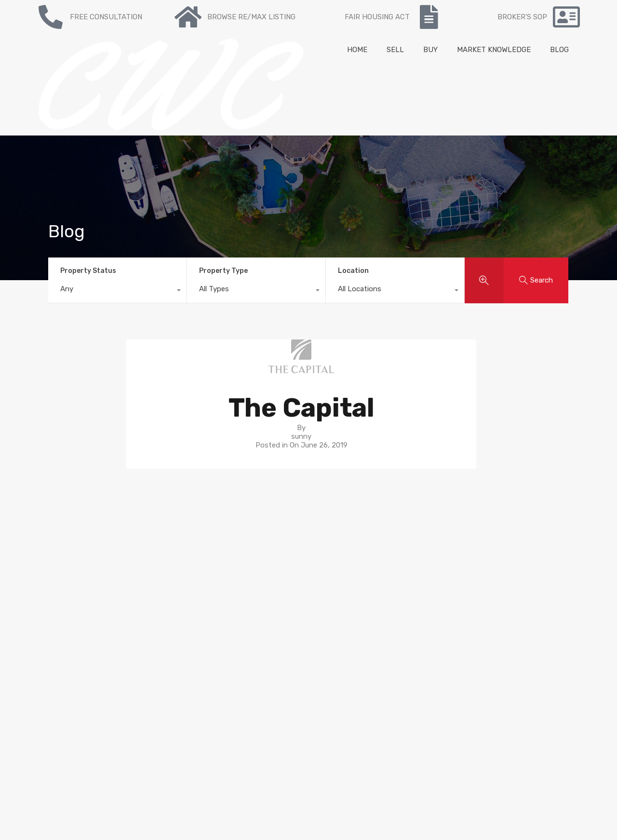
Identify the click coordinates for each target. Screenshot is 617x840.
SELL (395, 50)
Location (353, 271)
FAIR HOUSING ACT (377, 17)
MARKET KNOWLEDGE (494, 50)
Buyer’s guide (335, 538)
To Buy (171, 547)
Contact (173, 573)
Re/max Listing (184, 564)
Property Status (88, 271)
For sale (172, 538)
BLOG (559, 50)
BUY (430, 50)
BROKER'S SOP (522, 17)
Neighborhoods (339, 555)
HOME (357, 50)
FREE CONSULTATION (106, 17)
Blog (167, 582)
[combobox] (117, 291)
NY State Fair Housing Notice (55, 744)
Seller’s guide (334, 547)
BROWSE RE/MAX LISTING (251, 17)
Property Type (223, 271)
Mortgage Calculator (193, 590)
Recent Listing (184, 555)
